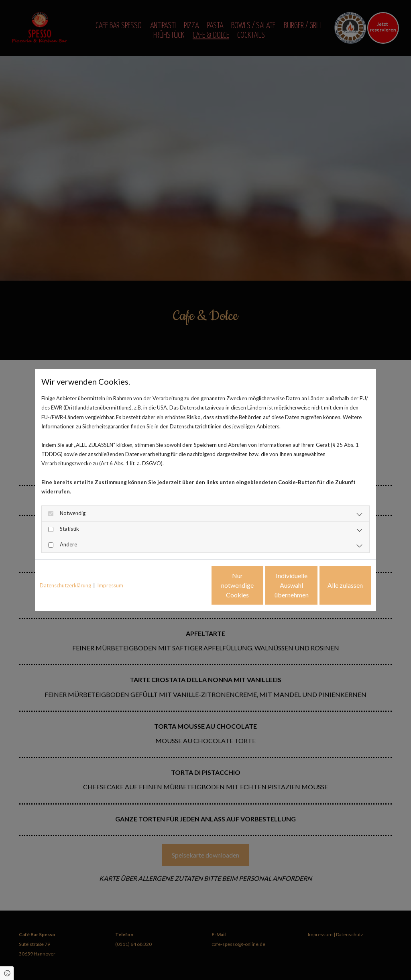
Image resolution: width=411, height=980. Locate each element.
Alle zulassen (334, 585)
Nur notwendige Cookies (182, 585)
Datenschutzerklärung (65, 585)
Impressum (110, 585)
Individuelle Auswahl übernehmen (258, 585)
